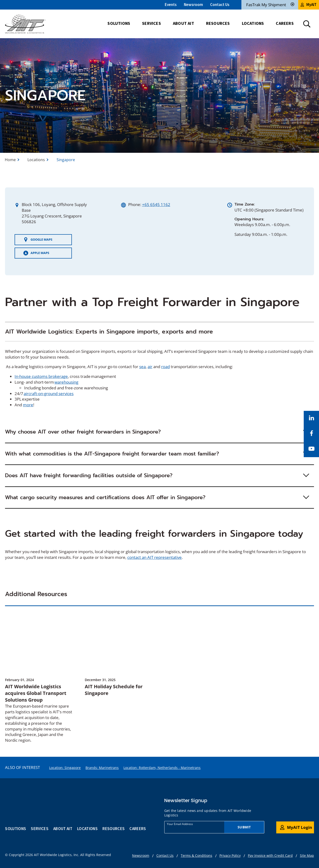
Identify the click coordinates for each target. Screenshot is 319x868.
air (150, 367)
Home (10, 160)
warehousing (66, 382)
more (28, 405)
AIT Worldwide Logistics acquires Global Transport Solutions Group (36, 693)
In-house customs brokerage (41, 376)
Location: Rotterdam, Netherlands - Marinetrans (162, 768)
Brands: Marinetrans (102, 768)
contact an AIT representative (154, 557)
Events (171, 5)
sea (142, 367)
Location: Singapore (65, 768)
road (165, 367)
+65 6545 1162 (156, 204)
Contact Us (220, 5)
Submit (244, 827)
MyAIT (309, 5)
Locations (36, 160)
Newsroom (193, 5)
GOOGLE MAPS (38, 240)
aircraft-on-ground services (49, 394)
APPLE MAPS (36, 253)
